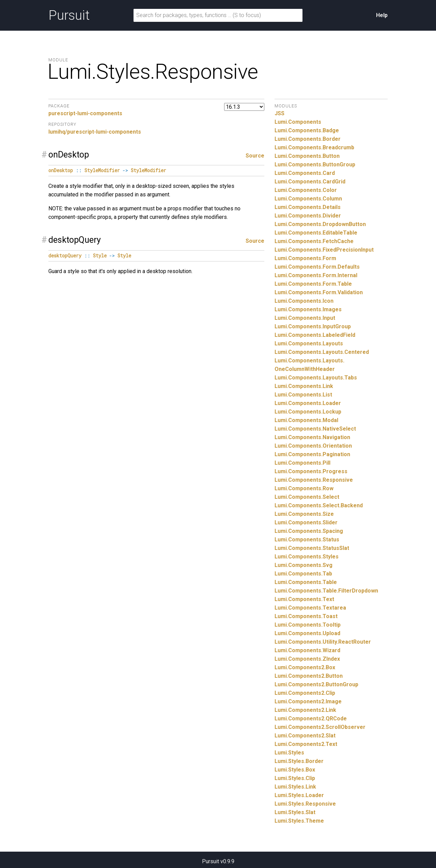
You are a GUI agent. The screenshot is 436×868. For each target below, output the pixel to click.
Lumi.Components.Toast (306, 616)
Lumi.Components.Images (308, 309)
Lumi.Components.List (303, 395)
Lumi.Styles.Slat (295, 812)
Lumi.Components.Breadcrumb (314, 147)
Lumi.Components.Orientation (313, 446)
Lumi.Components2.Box (305, 667)
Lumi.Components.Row (304, 488)
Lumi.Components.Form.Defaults (317, 267)
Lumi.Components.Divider (308, 216)
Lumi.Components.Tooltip (308, 625)
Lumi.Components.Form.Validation (319, 292)
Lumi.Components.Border (308, 139)
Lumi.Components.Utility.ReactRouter (323, 642)
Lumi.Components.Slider (306, 522)
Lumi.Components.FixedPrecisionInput (324, 250)
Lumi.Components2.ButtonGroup (316, 684)
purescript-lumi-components (85, 113)
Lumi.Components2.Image (308, 701)
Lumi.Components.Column (308, 199)
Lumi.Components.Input (305, 318)
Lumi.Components (298, 122)
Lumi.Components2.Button (309, 676)
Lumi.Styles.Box (295, 770)
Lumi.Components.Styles (307, 557)
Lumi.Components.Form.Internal (316, 275)
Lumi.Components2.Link (305, 710)
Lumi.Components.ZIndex (307, 659)
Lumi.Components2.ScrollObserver (320, 727)
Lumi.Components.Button (307, 156)
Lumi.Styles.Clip (295, 778)
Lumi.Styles (289, 753)
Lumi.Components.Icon (304, 301)
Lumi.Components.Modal (306, 420)
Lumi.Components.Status (307, 540)
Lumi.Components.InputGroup (313, 326)
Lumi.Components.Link (304, 386)
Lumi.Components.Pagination (312, 454)
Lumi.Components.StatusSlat (312, 548)
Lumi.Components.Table (306, 582)
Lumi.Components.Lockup (308, 412)
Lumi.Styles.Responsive (305, 804)
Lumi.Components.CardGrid (310, 182)
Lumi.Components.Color (306, 190)
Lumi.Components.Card (305, 173)
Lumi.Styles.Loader (299, 795)
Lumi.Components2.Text (306, 744)
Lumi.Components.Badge (307, 130)
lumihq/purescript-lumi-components (95, 132)
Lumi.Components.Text (304, 599)
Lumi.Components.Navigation (312, 437)
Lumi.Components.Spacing (309, 531)
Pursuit (69, 15)
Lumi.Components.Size (304, 514)
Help (382, 15)
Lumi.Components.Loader (308, 403)
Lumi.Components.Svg (303, 565)
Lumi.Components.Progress (311, 471)
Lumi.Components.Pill (302, 463)
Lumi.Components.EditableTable (316, 233)
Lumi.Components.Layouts (309, 343)
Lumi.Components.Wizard (307, 650)
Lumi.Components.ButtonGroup (315, 164)
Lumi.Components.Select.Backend (319, 505)
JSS (279, 113)
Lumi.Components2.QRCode (311, 719)
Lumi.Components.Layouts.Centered (322, 352)
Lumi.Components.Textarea (310, 608)
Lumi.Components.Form (305, 258)
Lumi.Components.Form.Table (313, 284)
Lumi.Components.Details (308, 207)
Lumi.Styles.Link (295, 787)
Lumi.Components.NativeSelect (315, 429)
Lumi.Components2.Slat (305, 736)
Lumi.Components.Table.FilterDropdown (326, 591)
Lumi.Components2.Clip (305, 693)
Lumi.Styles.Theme (299, 821)
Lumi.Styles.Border (299, 761)
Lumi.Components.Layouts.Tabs (316, 378)
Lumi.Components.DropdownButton (320, 224)
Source (255, 156)
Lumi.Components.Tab (303, 574)
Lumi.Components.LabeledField (315, 335)
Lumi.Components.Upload (307, 633)
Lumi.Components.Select (307, 497)
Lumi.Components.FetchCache (314, 241)
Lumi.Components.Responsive (314, 480)
